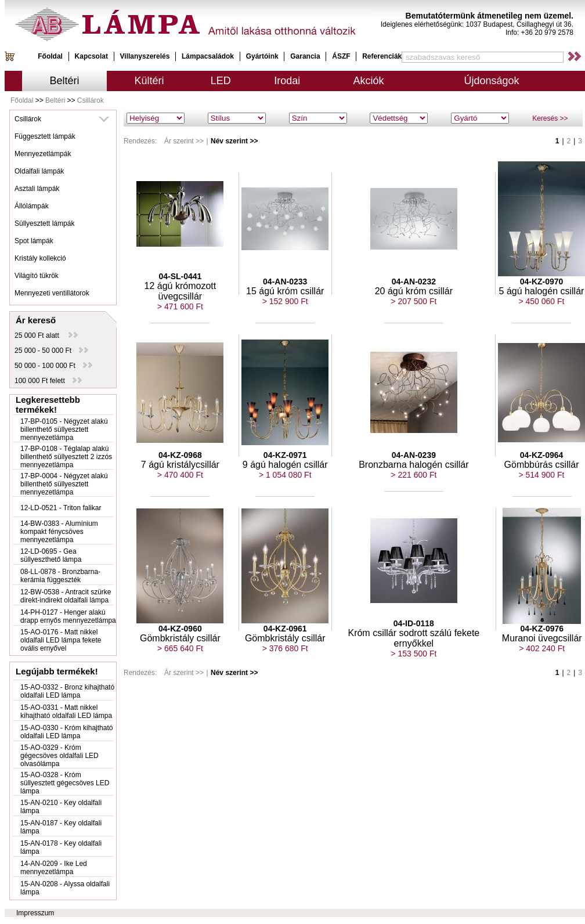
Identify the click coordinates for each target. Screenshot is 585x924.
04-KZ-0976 (542, 629)
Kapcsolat (91, 56)
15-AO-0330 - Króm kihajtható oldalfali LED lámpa (66, 732)
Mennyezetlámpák (43, 154)
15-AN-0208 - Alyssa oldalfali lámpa (65, 888)
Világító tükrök (37, 276)
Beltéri (65, 81)
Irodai (287, 81)
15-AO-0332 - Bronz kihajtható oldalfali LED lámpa (67, 691)
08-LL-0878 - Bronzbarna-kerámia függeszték (60, 576)
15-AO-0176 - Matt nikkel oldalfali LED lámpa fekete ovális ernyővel (61, 640)
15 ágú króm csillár (285, 291)
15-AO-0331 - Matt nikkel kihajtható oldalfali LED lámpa (66, 712)
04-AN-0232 (414, 281)
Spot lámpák (34, 241)
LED (221, 81)
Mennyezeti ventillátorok (52, 293)
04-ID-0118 (414, 623)
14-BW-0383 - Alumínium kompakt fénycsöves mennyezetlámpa (59, 532)
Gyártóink (262, 56)
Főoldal (50, 56)
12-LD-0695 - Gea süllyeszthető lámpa (51, 555)
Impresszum (35, 913)
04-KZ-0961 (285, 629)
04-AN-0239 (414, 455)
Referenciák (382, 56)
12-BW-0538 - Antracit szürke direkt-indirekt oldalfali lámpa (66, 596)
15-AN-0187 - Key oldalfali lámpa (61, 827)
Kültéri (149, 81)
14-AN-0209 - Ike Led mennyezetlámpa (54, 868)
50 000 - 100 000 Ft (53, 366)
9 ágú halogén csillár (285, 465)
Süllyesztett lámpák (44, 223)
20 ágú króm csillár (414, 291)
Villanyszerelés (145, 56)
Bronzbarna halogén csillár (414, 465)
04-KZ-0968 (180, 455)
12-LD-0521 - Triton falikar (61, 508)
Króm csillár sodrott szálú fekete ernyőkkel (414, 638)
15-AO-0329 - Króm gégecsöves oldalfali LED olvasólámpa (59, 756)
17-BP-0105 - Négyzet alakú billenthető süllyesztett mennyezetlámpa (64, 429)
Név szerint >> (234, 141)
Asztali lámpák (37, 189)
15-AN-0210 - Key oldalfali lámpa (61, 807)
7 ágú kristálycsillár (180, 465)
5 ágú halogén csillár (542, 291)
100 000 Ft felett (48, 381)
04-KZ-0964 (542, 455)
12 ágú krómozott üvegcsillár (180, 291)
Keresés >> (550, 118)
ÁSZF (341, 56)
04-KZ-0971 (285, 455)
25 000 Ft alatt (46, 335)
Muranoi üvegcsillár (542, 638)
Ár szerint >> (184, 141)
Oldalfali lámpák (39, 171)
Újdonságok (491, 81)
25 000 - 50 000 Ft (51, 351)
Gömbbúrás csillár (542, 465)
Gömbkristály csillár (180, 638)
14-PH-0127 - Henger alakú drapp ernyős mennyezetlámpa (68, 616)
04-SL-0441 (180, 276)
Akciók (369, 81)
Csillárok (91, 100)
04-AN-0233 (285, 281)
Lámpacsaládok (208, 56)
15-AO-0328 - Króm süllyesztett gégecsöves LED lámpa (65, 783)
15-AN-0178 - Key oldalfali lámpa (61, 847)
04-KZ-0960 (180, 629)
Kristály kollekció (40, 258)
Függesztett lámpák (45, 136)
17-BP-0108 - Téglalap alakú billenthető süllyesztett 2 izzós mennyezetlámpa (66, 457)
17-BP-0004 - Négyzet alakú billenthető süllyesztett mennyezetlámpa (64, 484)
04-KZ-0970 (542, 281)
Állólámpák (32, 206)
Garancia (305, 56)
